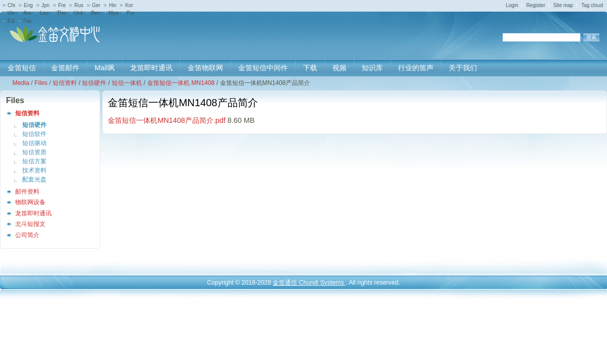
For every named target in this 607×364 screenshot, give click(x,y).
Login (512, 5)
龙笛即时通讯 (33, 213)
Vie (11, 13)
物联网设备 (30, 202)
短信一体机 (127, 83)
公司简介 (27, 235)
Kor (129, 5)
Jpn (46, 5)
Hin (113, 5)
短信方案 (34, 161)
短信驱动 (34, 143)
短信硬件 (94, 83)
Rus (79, 5)
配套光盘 (34, 179)
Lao (44, 13)
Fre (62, 5)
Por (131, 13)
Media (20, 83)
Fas (28, 21)
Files (41, 83)
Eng (28, 5)
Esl (11, 21)
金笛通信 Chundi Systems (309, 283)
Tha (61, 13)
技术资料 (34, 170)
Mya (114, 13)
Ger (96, 5)
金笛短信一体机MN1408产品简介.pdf (166, 120)
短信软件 (34, 134)
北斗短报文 (30, 224)
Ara (27, 13)
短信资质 (34, 152)
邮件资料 (27, 192)
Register (535, 5)
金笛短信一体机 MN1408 (181, 83)
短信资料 (65, 83)
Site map (563, 5)
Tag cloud (592, 5)
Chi (11, 5)
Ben (96, 13)
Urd (78, 13)
